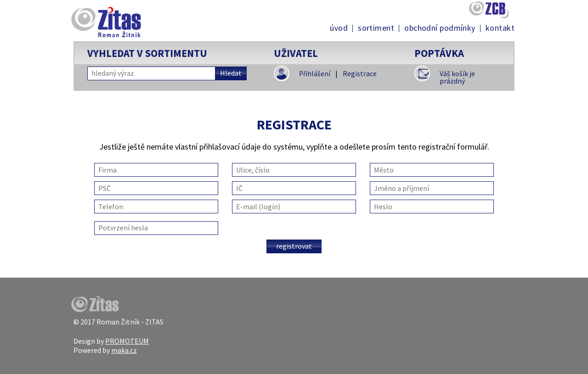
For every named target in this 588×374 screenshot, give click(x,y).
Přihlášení (315, 74)
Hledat (231, 73)
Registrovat (294, 246)
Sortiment (376, 28)
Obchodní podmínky (440, 28)
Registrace (360, 74)
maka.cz (124, 350)
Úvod (339, 28)
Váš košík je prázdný (457, 77)
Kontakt (500, 28)
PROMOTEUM (127, 341)
